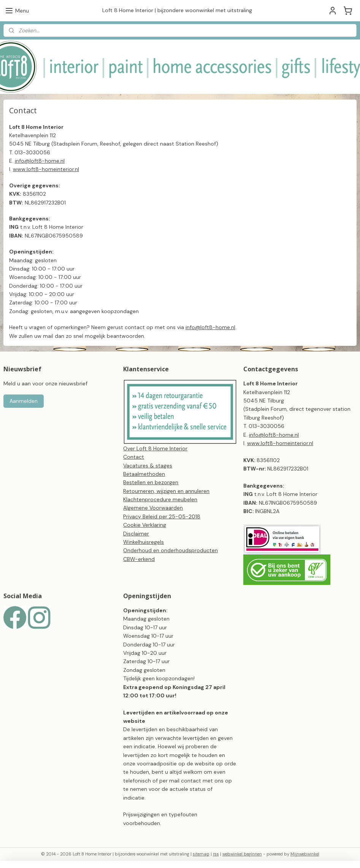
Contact (134, 457)
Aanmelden (24, 401)
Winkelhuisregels (144, 542)
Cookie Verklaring (145, 525)
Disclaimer (136, 534)
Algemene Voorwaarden (153, 508)
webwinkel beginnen (242, 854)
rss (216, 854)
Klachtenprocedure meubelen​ (160, 499)
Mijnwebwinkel (305, 854)
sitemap (201, 854)
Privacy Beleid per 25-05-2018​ (162, 516)
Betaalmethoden (144, 474)
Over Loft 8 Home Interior (155, 448)
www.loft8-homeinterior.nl (280, 443)
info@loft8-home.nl (210, 327)
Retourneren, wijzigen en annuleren (166, 491)
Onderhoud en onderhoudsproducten (170, 550)
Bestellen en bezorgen (151, 482)
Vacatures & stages (148, 466)
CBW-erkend (139, 559)
